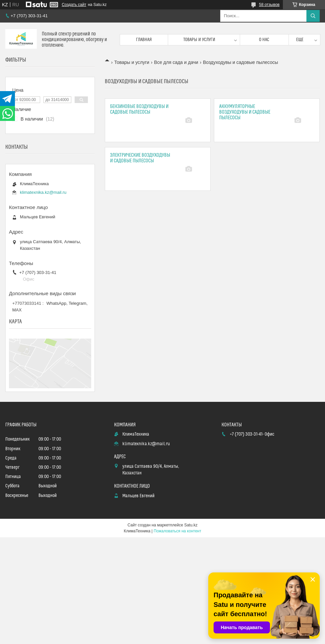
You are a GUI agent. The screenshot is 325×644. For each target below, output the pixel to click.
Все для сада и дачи (176, 62)
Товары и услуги (199, 40)
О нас (264, 40)
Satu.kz (191, 525)
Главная (144, 40)
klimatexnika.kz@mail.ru (43, 192)
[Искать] (313, 16)
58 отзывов (269, 5)
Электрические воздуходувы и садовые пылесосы (140, 158)
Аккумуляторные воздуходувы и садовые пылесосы (245, 112)
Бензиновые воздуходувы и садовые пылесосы (139, 109)
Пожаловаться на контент (177, 531)
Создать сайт (74, 5)
